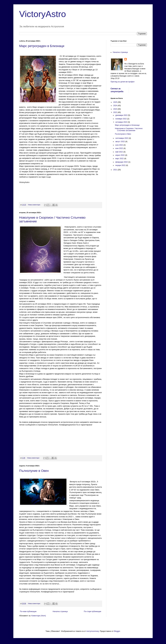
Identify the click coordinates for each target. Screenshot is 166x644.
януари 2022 (121, 165)
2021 (116, 170)
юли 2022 (119, 145)
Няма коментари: (34, 205)
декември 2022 (122, 115)
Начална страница (60, 611)
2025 (116, 102)
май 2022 (119, 152)
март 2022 (120, 159)
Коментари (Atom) (39, 616)
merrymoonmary (93, 631)
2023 (116, 109)
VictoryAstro (43, 14)
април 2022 (120, 155)
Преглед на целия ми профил (123, 82)
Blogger (117, 631)
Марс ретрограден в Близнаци (42, 46)
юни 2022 (119, 148)
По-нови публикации (28, 611)
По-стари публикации (93, 611)
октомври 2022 (122, 122)
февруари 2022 (122, 162)
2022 (116, 112)
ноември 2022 (121, 119)
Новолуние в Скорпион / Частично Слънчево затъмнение (129, 129)
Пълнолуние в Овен (34, 471)
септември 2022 (122, 138)
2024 (116, 106)
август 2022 (120, 142)
